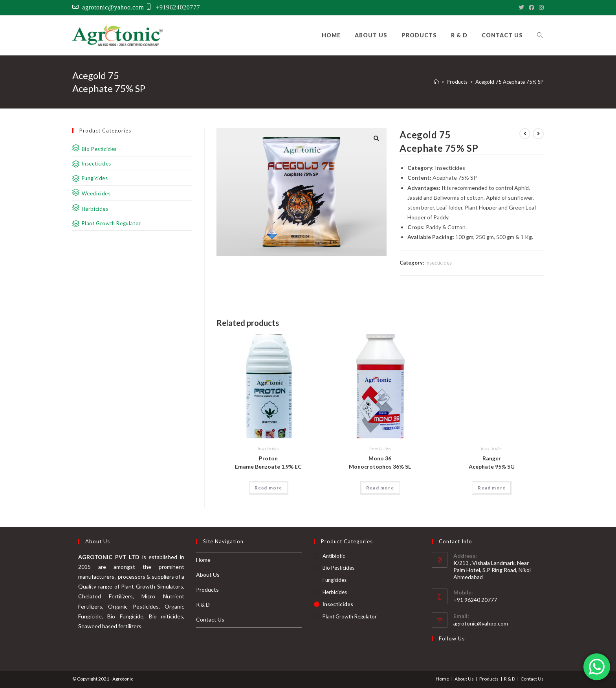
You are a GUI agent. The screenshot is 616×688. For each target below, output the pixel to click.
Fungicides (335, 580)
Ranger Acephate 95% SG (492, 462)
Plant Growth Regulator (350, 616)
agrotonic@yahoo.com (113, 7)
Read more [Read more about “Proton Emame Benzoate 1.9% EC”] (269, 488)
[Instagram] (540, 7)
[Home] (436, 82)
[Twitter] (521, 7)
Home (203, 560)
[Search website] (540, 35)
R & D (203, 604)
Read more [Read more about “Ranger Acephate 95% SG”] (492, 488)
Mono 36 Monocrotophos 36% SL (380, 462)
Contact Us (210, 619)
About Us (208, 575)
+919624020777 (178, 7)
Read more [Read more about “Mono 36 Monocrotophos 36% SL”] (380, 488)
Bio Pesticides (338, 568)
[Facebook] (532, 7)
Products (207, 590)
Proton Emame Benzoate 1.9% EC (268, 462)
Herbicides (335, 592)
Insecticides (438, 263)
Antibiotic (334, 556)
